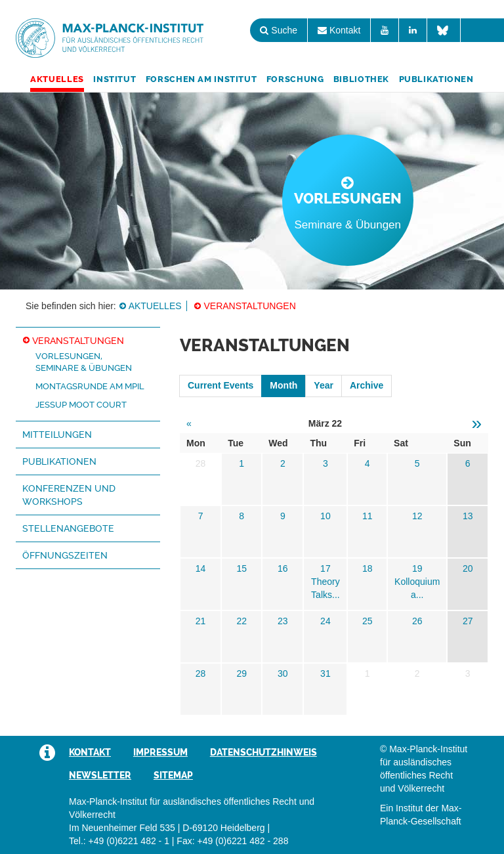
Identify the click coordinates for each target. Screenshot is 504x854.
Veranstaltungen (249, 306)
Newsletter (100, 775)
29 (241, 673)
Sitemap (173, 775)
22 (241, 621)
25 (367, 621)
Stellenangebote (68, 528)
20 (468, 568)
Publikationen (436, 79)
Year (324, 385)
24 (325, 621)
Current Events (220, 385)
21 (201, 621)
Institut (115, 79)
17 (325, 568)
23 (283, 621)
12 (417, 516)
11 (367, 516)
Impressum (160, 752)
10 (325, 516)
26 (417, 621)
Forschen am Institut (201, 79)
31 (325, 673)
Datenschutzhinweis (263, 752)
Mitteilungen (57, 435)
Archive (367, 385)
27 (468, 621)
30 (283, 673)
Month (283, 385)
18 (367, 568)
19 (417, 568)
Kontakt (339, 30)
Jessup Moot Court (81, 405)
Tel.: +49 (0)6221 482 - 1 (119, 841)
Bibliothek (361, 79)
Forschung (295, 79)
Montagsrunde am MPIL (90, 386)
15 (241, 568)
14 (201, 568)
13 (468, 516)
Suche (279, 30)
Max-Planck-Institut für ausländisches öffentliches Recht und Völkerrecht (110, 38)
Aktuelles (57, 79)
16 (283, 568)
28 (201, 673)
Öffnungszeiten (65, 555)
